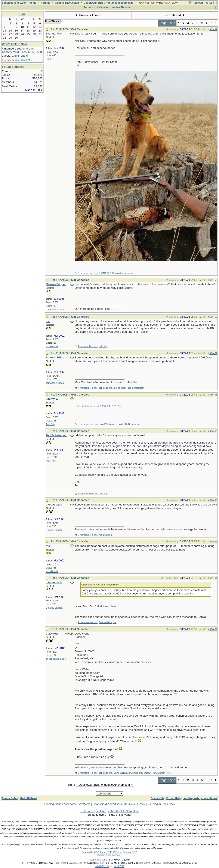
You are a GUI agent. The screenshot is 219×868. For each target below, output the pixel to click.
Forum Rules (10, 798)
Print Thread (53, 21)
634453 (213, 280)
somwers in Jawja (55, 383)
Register (196, 3)
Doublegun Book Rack (161, 804)
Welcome (85, 804)
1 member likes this (88, 346)
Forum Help (174, 798)
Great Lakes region (55, 310)
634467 (213, 629)
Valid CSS (119, 866)
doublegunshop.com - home (19, 3)
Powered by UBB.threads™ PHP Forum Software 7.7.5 (109, 852)
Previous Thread (88, 15)
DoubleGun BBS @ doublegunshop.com (108, 3)
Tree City (50, 424)
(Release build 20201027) (109, 855)
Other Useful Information (123, 811)
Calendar (103, 8)
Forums (46, 3)
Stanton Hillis (169, 578)
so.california (52, 346)
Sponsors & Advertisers (107, 804)
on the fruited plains (56, 659)
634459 (213, 431)
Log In (211, 3)
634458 (213, 395)
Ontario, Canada (54, 530)
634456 (213, 317)
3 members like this (88, 273)
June (22, 14)
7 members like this (88, 773)
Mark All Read (28, 798)
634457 (213, 353)
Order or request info (93, 811)
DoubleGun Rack (135, 804)
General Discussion (67, 3)
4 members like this (88, 388)
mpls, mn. (51, 461)
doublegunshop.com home (60, 804)
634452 (213, 29)
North (49, 59)
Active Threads (121, 8)
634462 (213, 542)
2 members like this (88, 535)
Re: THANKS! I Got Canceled (70, 29)
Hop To (72, 785)
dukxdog (172, 29)
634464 (213, 578)
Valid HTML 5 (101, 866)
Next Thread (175, 15)
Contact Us (157, 798)
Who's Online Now (14, 44)
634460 (213, 500)
